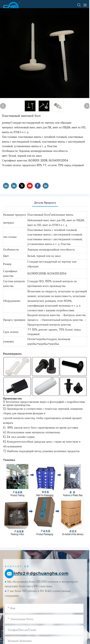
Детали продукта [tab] (45, 203)
